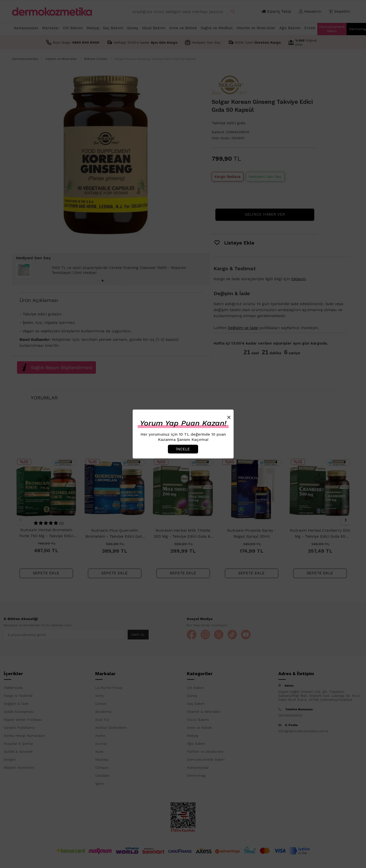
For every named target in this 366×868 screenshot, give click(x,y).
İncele (183, 449)
